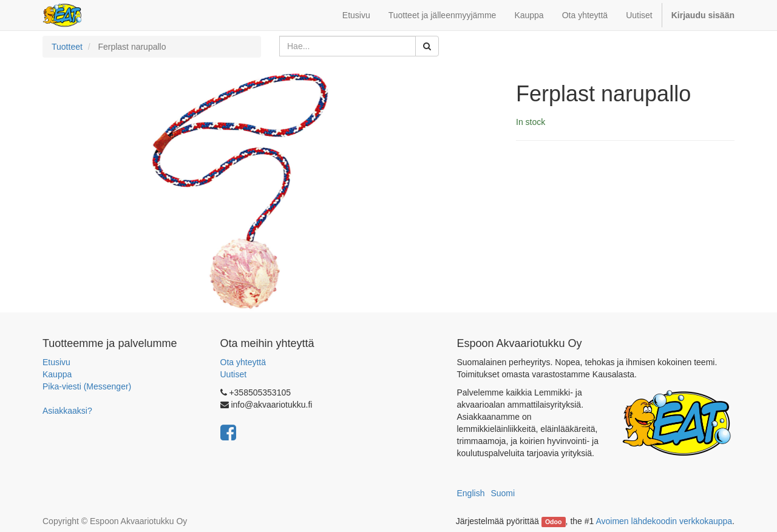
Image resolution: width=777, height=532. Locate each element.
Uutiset (234, 374)
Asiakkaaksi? (67, 411)
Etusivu (56, 362)
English (471, 493)
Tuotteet (67, 47)
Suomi (503, 493)
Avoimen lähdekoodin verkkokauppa (664, 521)
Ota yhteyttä (243, 362)
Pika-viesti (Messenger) (87, 386)
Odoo (553, 522)
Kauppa (57, 374)
